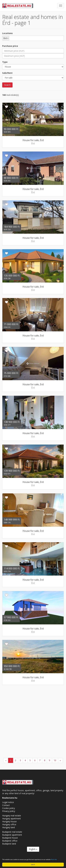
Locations (7, 33)
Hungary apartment (11, 818)
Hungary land (8, 827)
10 (55, 760)
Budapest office (10, 841)
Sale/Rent (7, 73)
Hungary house (9, 821)
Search (7, 85)
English (33, 849)
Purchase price (10, 46)
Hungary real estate (12, 816)
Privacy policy (9, 811)
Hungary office (9, 824)
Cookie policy (9, 808)
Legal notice (8, 802)
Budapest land (9, 844)
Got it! (33, 865)
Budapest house (10, 838)
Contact (6, 805)
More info (54, 859)
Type (5, 62)
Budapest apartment (12, 835)
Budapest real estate (12, 832)
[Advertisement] (33, 722)
